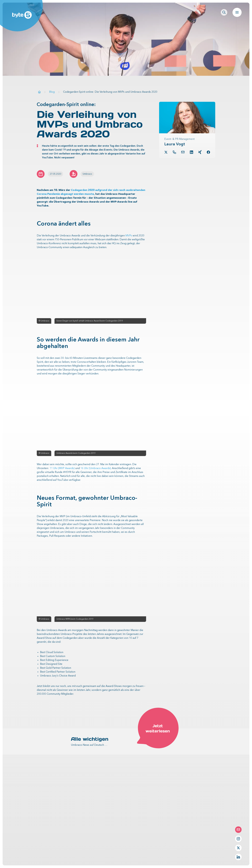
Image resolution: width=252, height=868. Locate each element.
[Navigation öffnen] (237, 12)
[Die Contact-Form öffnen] (238, 830)
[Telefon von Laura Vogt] (174, 152)
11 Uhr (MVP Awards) (62, 468)
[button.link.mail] (183, 152)
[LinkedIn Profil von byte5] (238, 857)
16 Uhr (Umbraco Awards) (96, 468)
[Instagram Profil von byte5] (238, 839)
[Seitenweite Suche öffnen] (224, 12)
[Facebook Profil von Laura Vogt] (208, 152)
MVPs (129, 236)
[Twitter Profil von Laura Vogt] (166, 152)
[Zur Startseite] (39, 92)
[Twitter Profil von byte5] (238, 848)
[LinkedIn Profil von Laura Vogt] (191, 152)
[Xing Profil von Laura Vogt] (200, 152)
